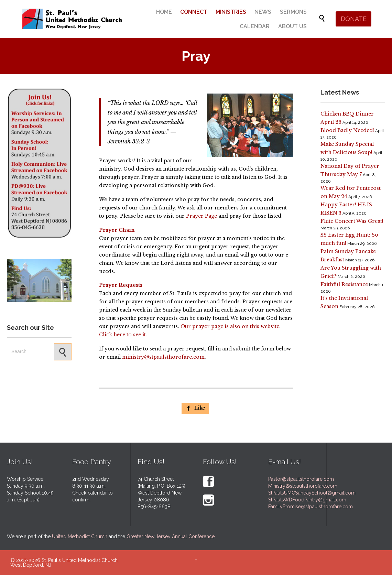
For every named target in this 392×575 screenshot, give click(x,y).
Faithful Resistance (344, 284)
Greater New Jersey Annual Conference (171, 536)
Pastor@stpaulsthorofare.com (301, 479)
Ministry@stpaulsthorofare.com (303, 486)
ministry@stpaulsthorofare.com (163, 357)
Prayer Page (202, 216)
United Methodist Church (80, 536)
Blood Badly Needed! (347, 130)
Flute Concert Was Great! (352, 221)
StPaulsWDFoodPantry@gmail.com (307, 500)
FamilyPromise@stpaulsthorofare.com (311, 507)
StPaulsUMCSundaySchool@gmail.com (312, 493)
